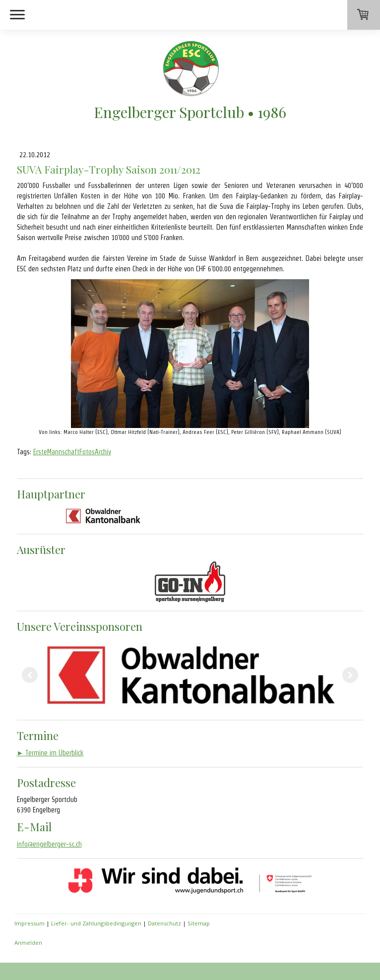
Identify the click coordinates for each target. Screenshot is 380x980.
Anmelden (28, 943)
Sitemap (199, 923)
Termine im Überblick (50, 753)
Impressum (30, 923)
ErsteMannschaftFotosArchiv (72, 452)
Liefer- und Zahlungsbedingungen (96, 923)
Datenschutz (164, 923)
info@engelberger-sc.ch (49, 844)
